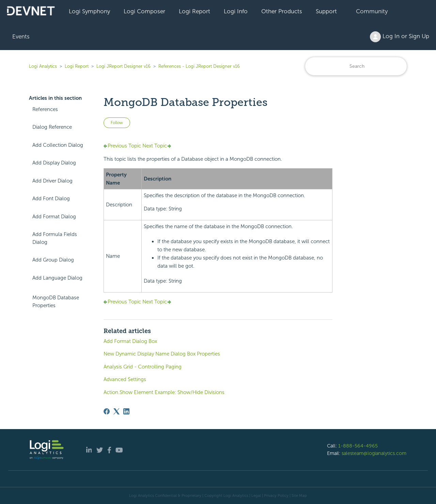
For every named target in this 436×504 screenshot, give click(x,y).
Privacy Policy (276, 495)
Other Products (282, 11)
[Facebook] (107, 411)
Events (21, 36)
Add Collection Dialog (58, 145)
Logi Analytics (43, 66)
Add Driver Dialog (52, 181)
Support (326, 11)
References (45, 109)
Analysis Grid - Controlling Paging (143, 367)
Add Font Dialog (51, 199)
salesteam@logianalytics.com (374, 453)
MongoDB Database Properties (56, 302)
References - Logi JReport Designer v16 (199, 66)
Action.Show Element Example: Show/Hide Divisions (164, 392)
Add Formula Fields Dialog (55, 238)
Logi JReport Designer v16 (123, 66)
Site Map (299, 495)
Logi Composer (144, 11)
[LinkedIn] (126, 411)
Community (372, 11)
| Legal (255, 495)
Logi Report (194, 11)
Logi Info (236, 11)
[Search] (356, 66)
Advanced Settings (125, 379)
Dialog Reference (52, 127)
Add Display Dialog (54, 163)
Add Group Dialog (53, 260)
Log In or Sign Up (400, 37)
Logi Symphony (89, 11)
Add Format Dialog (54, 217)
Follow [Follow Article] (117, 123)
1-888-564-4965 (358, 446)
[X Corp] (116, 411)
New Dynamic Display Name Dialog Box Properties (162, 354)
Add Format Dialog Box (130, 341)
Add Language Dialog (57, 278)
